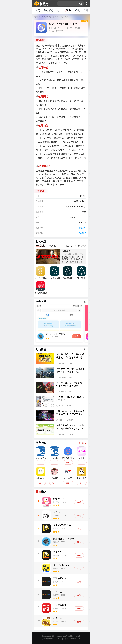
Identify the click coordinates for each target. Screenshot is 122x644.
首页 (38, 10)
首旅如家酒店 (41, 288)
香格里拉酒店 (41, 273)
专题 (86, 10)
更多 (85, 242)
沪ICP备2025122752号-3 (52, 639)
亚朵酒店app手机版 (54, 273)
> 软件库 (55, 17)
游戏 (59, 10)
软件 (68, 10)
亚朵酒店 (81, 273)
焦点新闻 (48, 10)
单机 (77, 10)
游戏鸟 (48, 17)
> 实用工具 (64, 17)
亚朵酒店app (68, 273)
